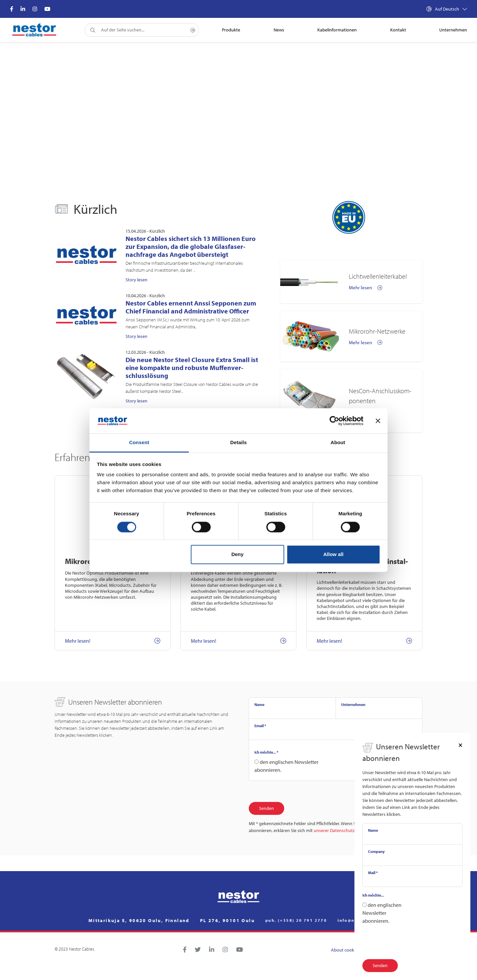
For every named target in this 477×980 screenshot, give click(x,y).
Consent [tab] (139, 443)
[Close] (460, 745)
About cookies (345, 950)
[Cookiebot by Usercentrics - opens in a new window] (334, 421)
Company (376, 851)
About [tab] (338, 443)
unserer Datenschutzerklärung (344, 830)
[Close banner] (378, 421)
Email (260, 726)
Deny (237, 555)
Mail (373, 873)
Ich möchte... (266, 752)
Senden (266, 808)
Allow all (333, 555)
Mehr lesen (366, 287)
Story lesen (136, 280)
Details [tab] (238, 443)
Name (259, 704)
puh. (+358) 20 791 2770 (296, 920)
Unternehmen (353, 704)
